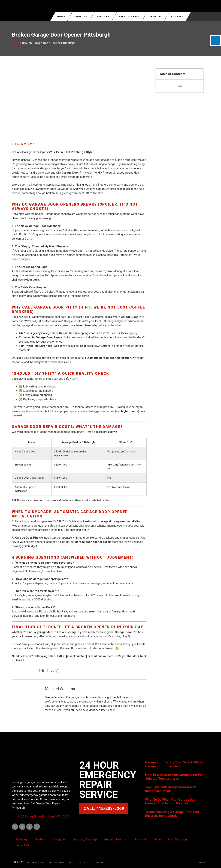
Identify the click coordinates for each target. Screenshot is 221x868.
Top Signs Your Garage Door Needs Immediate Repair (171, 789)
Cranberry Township (85, 839)
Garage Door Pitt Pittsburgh (44, 862)
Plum (158, 839)
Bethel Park (22, 845)
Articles (156, 17)
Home (61, 17)
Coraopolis (59, 839)
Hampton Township (116, 839)
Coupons (99, 862)
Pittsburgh (22, 839)
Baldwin (40, 839)
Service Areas (129, 17)
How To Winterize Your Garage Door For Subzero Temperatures (174, 777)
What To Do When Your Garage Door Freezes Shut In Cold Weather (171, 802)
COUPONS (81, 17)
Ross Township (177, 839)
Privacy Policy (78, 862)
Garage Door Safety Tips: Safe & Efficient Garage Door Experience (175, 764)
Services (103, 17)
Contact (177, 17)
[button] (199, 74)
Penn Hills (141, 839)
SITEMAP (200, 862)
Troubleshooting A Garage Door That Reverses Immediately (172, 814)
